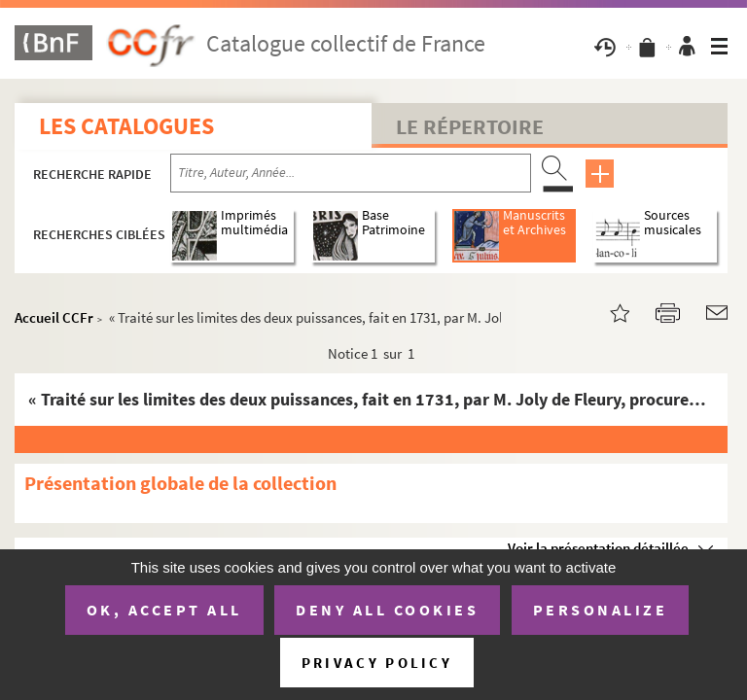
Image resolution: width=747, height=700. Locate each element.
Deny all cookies (387, 610)
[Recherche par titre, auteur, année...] (351, 173)
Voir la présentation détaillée (598, 548)
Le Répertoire (470, 126)
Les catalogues (126, 126)
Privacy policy (377, 663)
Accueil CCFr (54, 317)
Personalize (601, 610)
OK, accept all (164, 610)
